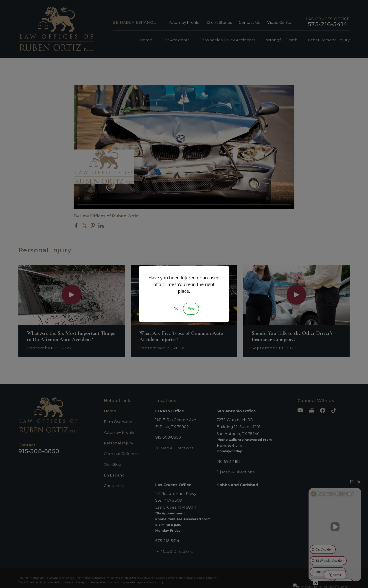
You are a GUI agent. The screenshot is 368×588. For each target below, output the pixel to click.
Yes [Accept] (191, 309)
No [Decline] (176, 308)
